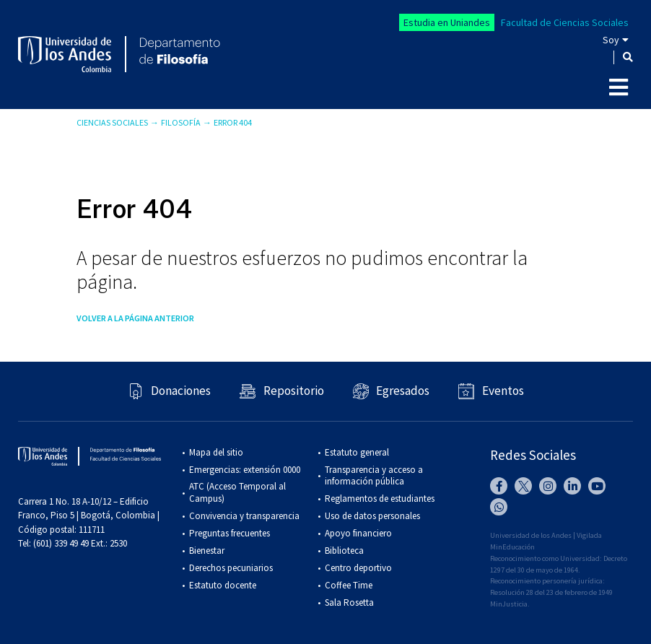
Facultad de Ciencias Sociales (565, 22)
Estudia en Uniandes (447, 22)
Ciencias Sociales (112, 122)
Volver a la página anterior (135, 318)
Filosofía (181, 122)
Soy (611, 40)
